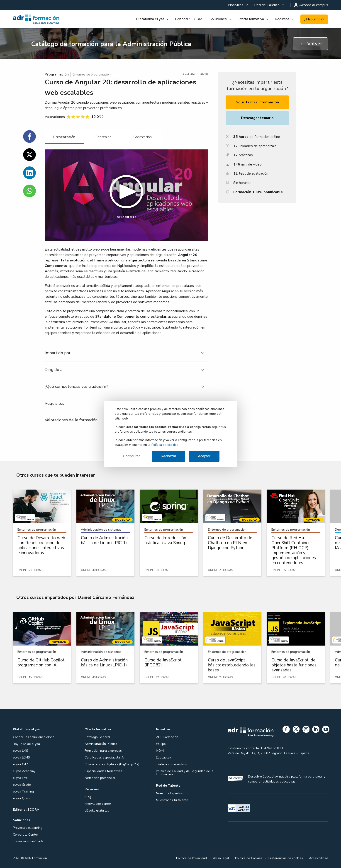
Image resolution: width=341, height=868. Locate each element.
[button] (126, 195)
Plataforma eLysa (150, 19)
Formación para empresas (103, 751)
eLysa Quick (22, 798)
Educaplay (163, 757)
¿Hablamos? (314, 19)
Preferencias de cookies (286, 858)
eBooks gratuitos (97, 811)
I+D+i (160, 751)
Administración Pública (101, 744)
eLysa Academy (24, 771)
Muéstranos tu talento (172, 800)
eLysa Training (23, 791)
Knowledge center (98, 804)
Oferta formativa (251, 19)
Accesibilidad (319, 858)
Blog (88, 797)
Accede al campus (311, 5)
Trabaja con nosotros (171, 764)
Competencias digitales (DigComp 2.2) (112, 764)
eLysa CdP (20, 764)
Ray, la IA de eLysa (26, 744)
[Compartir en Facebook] (29, 137)
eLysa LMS (21, 751)
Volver (311, 44)
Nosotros (236, 5)
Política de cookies (165, 445)
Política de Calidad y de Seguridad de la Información (185, 773)
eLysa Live (20, 778)
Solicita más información (257, 102)
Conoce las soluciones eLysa (34, 737)
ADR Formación (167, 737)
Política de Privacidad (191, 858)
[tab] (64, 137)
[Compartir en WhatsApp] (29, 191)
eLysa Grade (22, 785)
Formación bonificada (28, 841)
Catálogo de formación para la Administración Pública (111, 44)
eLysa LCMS (21, 757)
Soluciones (218, 19)
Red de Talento (267, 5)
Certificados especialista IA (104, 757)
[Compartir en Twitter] (29, 155)
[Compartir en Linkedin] (29, 173)
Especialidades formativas (103, 771)
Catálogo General (97, 737)
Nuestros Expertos (169, 793)
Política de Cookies (249, 858)
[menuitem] (237, 5)
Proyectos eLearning (28, 828)
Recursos (282, 19)
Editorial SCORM (189, 19)
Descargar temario (257, 118)
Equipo (161, 744)
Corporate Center (26, 835)
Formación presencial (100, 778)
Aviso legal (221, 858)
